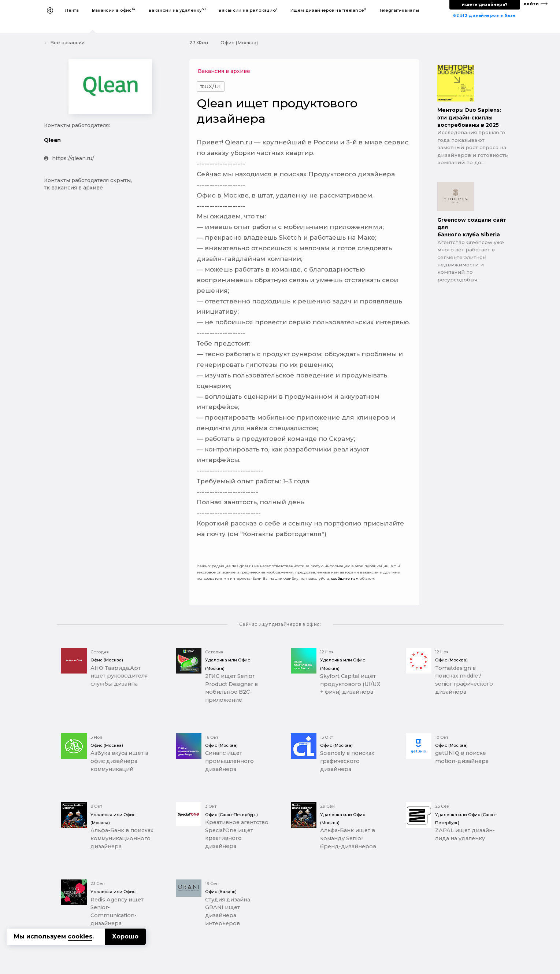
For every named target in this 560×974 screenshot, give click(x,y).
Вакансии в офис (114, 10)
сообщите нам (345, 578)
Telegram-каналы (399, 10)
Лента (72, 10)
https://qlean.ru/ (69, 158)
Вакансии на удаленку (177, 10)
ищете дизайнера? (485, 4)
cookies (80, 936)
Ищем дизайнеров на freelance (328, 10)
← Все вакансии (64, 43)
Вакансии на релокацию (248, 10)
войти (531, 4)
